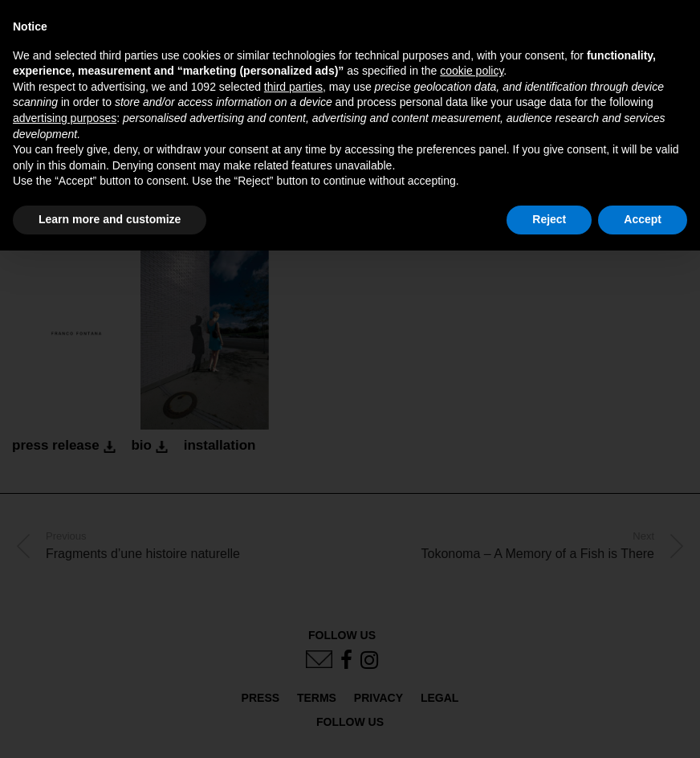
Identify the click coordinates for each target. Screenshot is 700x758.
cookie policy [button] (472, 71)
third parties (293, 87)
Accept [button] (643, 219)
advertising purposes (65, 118)
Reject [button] (549, 219)
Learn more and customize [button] (110, 219)
